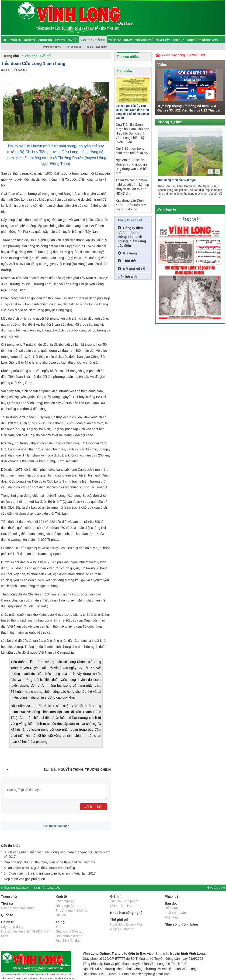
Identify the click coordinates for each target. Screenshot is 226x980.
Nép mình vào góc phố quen (24, 879)
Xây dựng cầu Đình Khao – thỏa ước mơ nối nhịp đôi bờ (131, 205)
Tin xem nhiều (128, 57)
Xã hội (73, 40)
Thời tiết (127, 261)
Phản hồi (171, 917)
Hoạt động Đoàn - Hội (126, 924)
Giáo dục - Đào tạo (69, 931)
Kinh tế (60, 40)
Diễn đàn (171, 908)
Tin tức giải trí (73, 47)
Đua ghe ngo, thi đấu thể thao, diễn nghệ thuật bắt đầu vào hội (49, 862)
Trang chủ (11, 56)
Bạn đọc (179, 40)
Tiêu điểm (124, 71)
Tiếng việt (190, 220)
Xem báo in (167, 209)
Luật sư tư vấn (175, 913)
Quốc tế (30, 40)
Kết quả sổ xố (131, 269)
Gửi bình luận (94, 807)
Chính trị (45, 40)
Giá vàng (127, 253)
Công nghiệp (65, 901)
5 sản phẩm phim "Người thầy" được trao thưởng (40, 868)
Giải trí (115, 896)
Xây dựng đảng (12, 927)
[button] (161, 85)
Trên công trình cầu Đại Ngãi (177, 180)
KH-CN (128, 40)
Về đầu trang (216, 888)
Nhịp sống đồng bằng (203, 40)
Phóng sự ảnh (170, 122)
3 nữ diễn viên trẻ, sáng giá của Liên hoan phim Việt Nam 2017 (50, 873)
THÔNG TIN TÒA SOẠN (15, 888)
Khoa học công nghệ (126, 913)
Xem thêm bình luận (56, 826)
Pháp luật (163, 40)
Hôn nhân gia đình (69, 936)
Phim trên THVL (52, 47)
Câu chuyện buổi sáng (17, 908)
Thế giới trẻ (144, 40)
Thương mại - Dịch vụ (72, 910)
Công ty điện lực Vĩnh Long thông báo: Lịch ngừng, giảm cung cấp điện (132, 237)
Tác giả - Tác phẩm (96, 47)
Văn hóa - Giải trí (93, 40)
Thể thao (115, 40)
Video (162, 65)
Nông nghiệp (65, 906)
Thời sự (16, 40)
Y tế (58, 927)
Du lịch (61, 915)
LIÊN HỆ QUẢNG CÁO (47, 888)
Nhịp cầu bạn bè (122, 929)
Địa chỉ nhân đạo (68, 941)
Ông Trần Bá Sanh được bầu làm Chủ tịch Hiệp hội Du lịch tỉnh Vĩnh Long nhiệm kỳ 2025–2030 (132, 133)
